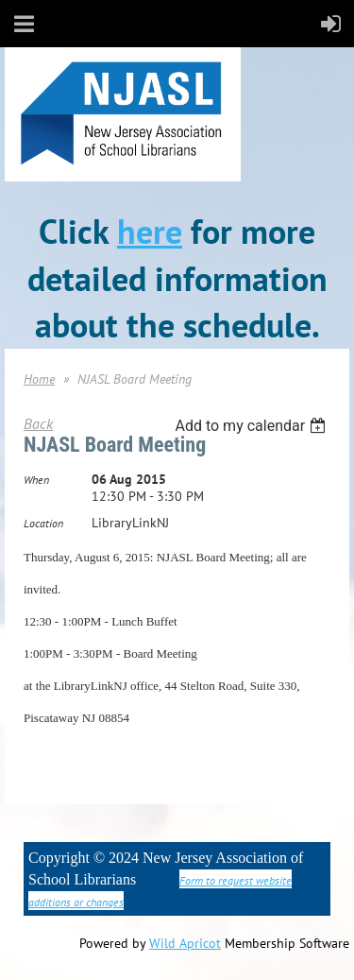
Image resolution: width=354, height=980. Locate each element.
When (36, 480)
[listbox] (253, 426)
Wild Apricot (185, 943)
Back (38, 423)
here (150, 231)
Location (43, 523)
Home (39, 379)
